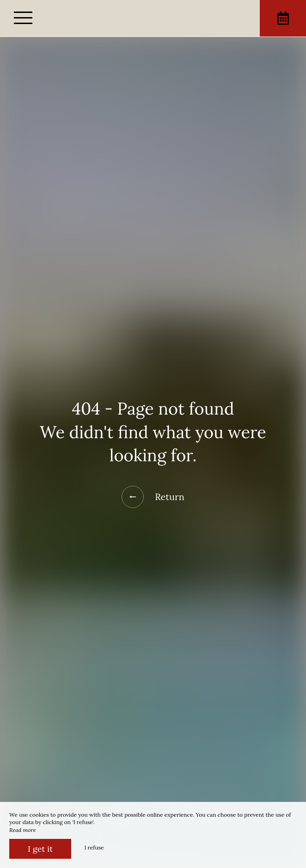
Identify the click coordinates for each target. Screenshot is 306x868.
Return (153, 497)
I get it (40, 849)
